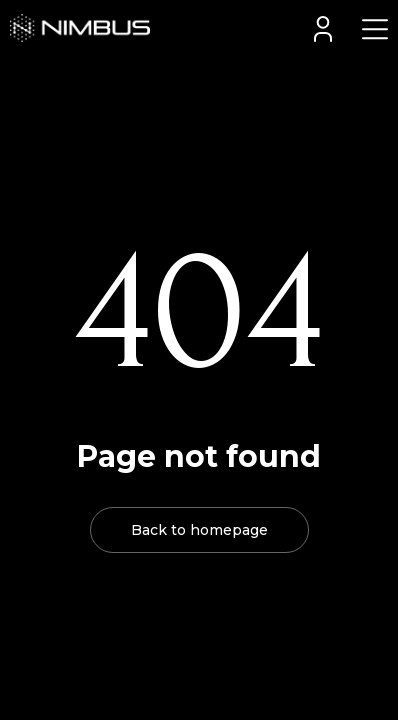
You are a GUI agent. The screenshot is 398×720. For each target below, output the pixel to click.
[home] (75, 28)
